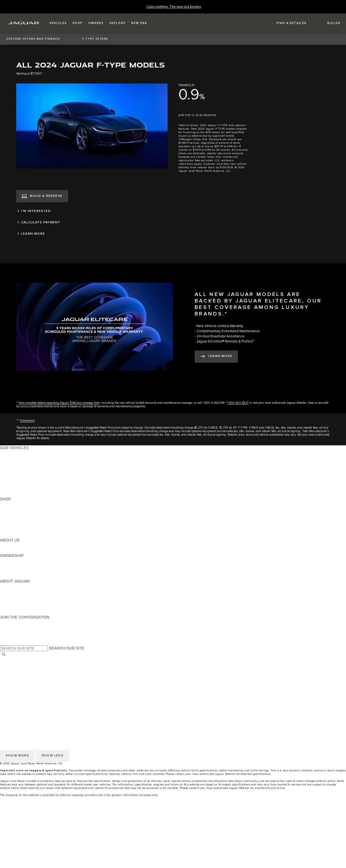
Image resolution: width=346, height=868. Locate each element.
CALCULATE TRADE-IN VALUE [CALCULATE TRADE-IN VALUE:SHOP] (28, 530)
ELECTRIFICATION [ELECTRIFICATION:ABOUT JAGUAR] (17, 597)
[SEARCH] (4, 654)
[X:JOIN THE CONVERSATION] (4, 643)
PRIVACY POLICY (16, 670)
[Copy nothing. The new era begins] (174, 7)
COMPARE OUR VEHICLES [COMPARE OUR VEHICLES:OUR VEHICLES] (25, 489)
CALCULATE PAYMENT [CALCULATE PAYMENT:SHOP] (21, 525)
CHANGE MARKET (17, 660)
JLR (4, 545)
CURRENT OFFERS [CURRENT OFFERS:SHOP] (18, 504)
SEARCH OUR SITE (67, 648)
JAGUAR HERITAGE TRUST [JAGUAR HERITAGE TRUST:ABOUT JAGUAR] (25, 607)
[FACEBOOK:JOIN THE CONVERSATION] (13, 638)
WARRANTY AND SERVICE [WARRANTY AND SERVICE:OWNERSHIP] (24, 571)
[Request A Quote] (173, 854)
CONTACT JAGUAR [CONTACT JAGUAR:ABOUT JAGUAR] (18, 602)
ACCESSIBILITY (14, 685)
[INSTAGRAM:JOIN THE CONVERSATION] (14, 622)
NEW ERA (9, 494)
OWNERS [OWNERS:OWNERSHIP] (9, 561)
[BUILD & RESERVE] (42, 196)
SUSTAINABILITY (16, 550)
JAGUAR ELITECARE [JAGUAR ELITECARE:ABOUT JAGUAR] (19, 591)
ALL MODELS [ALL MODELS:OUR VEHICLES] (12, 453)
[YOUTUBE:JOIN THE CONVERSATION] (11, 633)
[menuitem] (173, 818)
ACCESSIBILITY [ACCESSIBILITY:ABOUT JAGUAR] (14, 612)
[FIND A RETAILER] (287, 23)
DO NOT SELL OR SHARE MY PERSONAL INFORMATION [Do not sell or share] (52, 675)
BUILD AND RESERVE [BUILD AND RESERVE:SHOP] (20, 509)
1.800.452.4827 (238, 403)
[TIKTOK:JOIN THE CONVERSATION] (9, 627)
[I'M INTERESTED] (92, 211)
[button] (58, 23)
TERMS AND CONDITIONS (24, 680)
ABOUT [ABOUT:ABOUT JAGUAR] (7, 586)
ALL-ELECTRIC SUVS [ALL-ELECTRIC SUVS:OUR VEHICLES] (19, 463)
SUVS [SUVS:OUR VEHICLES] (5, 458)
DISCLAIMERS (13, 696)
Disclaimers (27, 421)
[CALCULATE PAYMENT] (92, 223)
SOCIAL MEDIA (14, 691)
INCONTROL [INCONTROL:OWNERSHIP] (11, 566)
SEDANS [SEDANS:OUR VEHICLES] (8, 473)
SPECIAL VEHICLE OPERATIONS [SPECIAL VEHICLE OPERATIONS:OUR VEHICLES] (30, 479)
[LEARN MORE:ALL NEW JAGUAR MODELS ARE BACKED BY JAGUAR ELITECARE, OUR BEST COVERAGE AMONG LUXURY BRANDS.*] (216, 357)
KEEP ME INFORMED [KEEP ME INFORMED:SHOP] (19, 520)
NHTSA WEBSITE (16, 665)
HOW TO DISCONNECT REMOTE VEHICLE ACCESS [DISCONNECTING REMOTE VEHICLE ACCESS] (47, 701)
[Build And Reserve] (173, 844)
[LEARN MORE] (92, 234)
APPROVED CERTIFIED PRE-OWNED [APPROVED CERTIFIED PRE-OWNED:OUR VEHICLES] (34, 484)
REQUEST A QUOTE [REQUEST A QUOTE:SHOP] (18, 514)
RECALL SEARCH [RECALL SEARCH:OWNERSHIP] (16, 576)
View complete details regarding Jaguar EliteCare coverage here (59, 403)
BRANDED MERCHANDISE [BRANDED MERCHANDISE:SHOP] (24, 535)
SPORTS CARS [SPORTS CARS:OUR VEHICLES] (14, 468)
